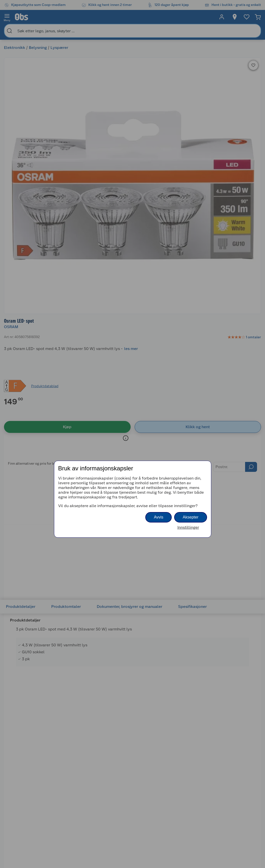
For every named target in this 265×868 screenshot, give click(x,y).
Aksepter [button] (190, 517)
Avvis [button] (159, 517)
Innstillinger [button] (188, 527)
